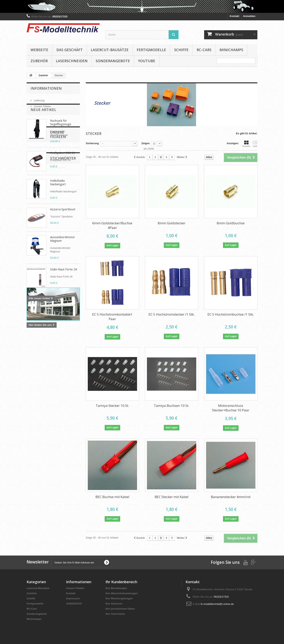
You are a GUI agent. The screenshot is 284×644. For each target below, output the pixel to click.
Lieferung (39, 99)
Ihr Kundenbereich (121, 582)
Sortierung (92, 143)
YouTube (147, 61)
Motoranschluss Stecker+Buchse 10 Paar (231, 408)
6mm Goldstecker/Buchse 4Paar (112, 225)
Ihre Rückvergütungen (119, 598)
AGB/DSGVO (74, 604)
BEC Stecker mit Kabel (172, 497)
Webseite (39, 50)
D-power (61, 402)
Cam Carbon (36, 408)
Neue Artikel (43, 120)
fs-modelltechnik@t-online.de (217, 604)
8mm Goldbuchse (231, 223)
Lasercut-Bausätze (110, 50)
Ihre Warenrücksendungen (122, 593)
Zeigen (146, 143)
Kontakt (234, 16)
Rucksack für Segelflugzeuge (61, 132)
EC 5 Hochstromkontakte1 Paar (112, 317)
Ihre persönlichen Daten (120, 609)
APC (56, 414)
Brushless (50, 396)
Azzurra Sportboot (63, 219)
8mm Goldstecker (172, 223)
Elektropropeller (38, 414)
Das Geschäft (70, 50)
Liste (255, 144)
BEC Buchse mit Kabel (112, 497)
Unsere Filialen (42, 105)
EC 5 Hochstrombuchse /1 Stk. (231, 314)
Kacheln (246, 144)
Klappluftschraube (40, 402)
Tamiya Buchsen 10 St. (171, 406)
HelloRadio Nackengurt (58, 192)
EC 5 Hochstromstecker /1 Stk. (172, 314)
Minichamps (231, 50)
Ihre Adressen (114, 604)
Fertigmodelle (151, 50)
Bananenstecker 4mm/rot (231, 497)
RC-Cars (204, 50)
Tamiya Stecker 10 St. (112, 406)
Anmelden (249, 16)
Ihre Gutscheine (115, 614)
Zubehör (39, 61)
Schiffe (181, 50)
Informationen (46, 88)
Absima (67, 414)
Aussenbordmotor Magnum (63, 249)
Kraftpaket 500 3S (63, 163)
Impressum (73, 598)
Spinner (70, 408)
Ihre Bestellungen (116, 588)
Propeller (34, 396)
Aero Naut (54, 408)
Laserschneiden (72, 61)
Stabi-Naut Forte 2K (64, 279)
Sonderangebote (113, 61)
